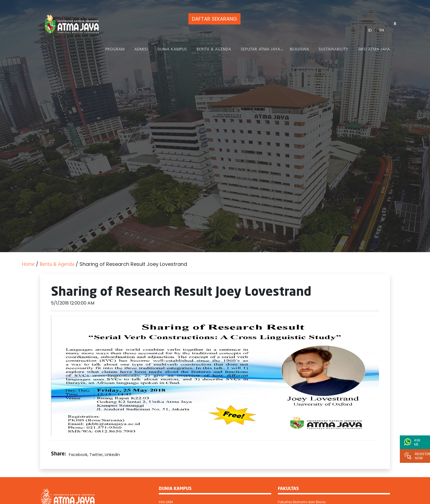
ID (370, 30)
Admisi (141, 50)
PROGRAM (115, 50)
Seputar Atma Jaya (261, 50)
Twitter (96, 455)
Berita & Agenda (214, 50)
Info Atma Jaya (374, 50)
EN (382, 30)
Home (28, 265)
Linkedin (112, 455)
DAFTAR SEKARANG (214, 19)
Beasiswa (299, 50)
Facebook (78, 455)
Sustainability (334, 50)
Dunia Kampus (172, 50)
